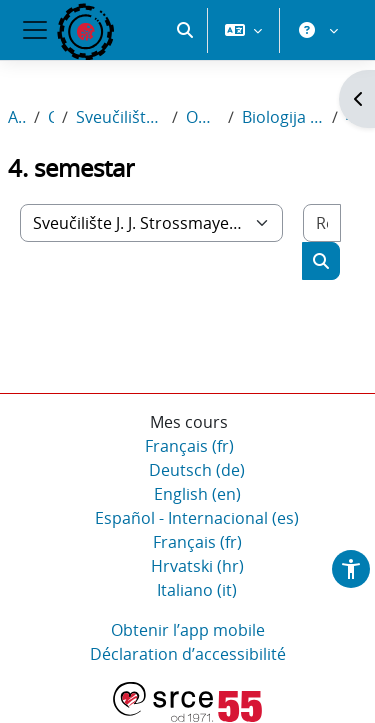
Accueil (17, 117)
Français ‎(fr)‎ (189, 446)
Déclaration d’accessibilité (188, 654)
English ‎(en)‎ (197, 494)
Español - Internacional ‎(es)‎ (197, 518)
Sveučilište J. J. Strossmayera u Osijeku (120, 117)
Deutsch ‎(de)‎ (197, 470)
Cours (51, 117)
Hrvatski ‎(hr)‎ (197, 566)
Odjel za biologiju (203, 117)
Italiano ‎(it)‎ (197, 590)
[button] (185, 30)
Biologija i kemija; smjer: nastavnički (283, 117)
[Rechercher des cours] (322, 223)
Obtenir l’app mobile (188, 630)
